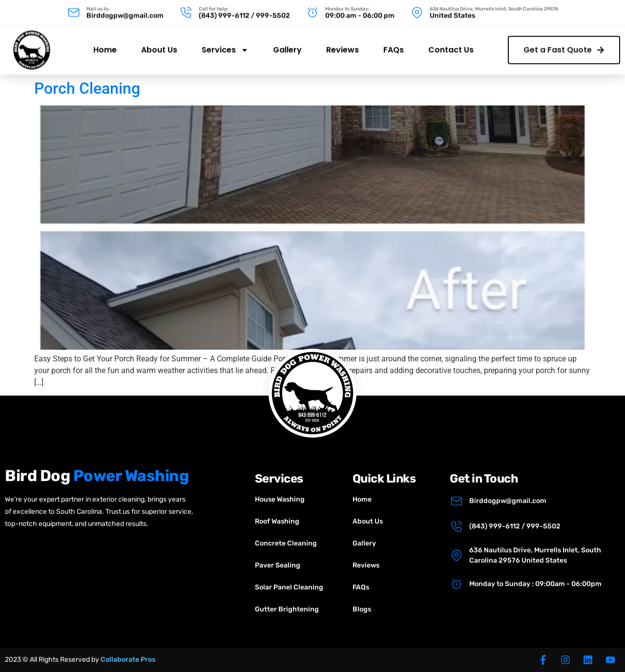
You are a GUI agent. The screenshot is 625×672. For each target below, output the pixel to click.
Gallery (287, 44)
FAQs (394, 44)
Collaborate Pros (128, 660)
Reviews (343, 44)
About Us (159, 44)
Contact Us (451, 44)
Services (225, 44)
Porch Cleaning (87, 88)
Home (105, 44)
